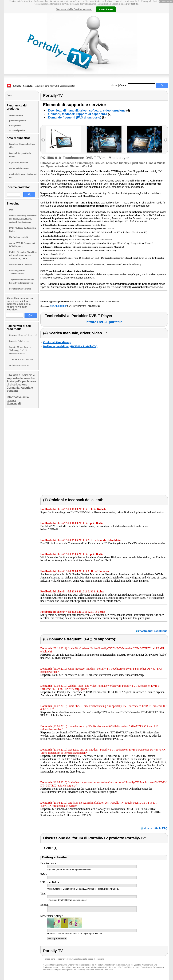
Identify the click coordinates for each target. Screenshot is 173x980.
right (166, 140)
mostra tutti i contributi (153, 631)
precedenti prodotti (18, 121)
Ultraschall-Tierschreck (23, 335)
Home (114, 85)
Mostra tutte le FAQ (155, 828)
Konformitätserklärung (57, 342)
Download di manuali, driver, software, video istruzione (87, 111)
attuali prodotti (16, 116)
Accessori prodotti (17, 130)
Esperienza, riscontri (19, 162)
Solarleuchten (19, 341)
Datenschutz (132, 4)
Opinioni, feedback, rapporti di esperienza (78, 114)
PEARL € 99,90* (58, 306)
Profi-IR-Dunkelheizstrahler (20, 350)
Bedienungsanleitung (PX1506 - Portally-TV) (70, 346)
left (43, 140)
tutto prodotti (15, 125)
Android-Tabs (21, 359)
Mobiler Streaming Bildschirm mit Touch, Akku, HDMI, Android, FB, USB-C (23, 255)
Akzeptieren (106, 9)
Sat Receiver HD (20, 365)
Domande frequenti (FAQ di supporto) (75, 118)
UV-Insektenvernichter (19, 237)
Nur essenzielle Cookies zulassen (74, 9)
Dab (11, 210)
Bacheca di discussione (19, 168)
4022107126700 (79, 306)
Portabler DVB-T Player (20, 289)
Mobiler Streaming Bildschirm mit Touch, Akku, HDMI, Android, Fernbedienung (23, 219)
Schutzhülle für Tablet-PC (21, 265)
